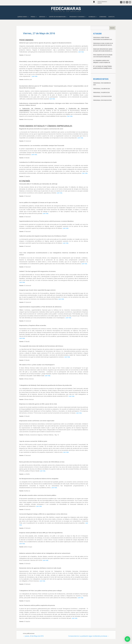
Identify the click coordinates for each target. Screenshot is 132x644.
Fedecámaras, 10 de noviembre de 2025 (102, 84)
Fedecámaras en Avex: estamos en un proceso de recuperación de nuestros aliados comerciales (103, 44)
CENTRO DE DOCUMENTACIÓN (57, 17)
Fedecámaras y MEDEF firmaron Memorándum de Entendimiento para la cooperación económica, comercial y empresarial (103, 39)
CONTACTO (111, 17)
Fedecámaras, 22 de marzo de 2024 (102, 96)
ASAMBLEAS (92, 17)
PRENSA (33, 17)
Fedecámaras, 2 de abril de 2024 (102, 89)
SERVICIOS (42, 17)
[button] (127, 639)
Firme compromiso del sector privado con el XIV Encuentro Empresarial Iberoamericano (103, 56)
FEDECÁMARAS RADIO (102, 2)
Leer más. (81, 52)
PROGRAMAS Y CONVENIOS (77, 17)
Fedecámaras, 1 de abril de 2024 (101, 93)
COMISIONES (103, 17)
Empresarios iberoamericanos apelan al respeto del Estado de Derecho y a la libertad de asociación (103, 50)
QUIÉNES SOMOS (22, 17)
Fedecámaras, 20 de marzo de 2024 (102, 100)
